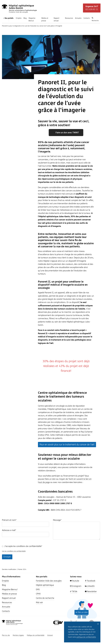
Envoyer (7, 557)
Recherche (95, 19)
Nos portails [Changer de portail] (8, 19)
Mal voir (39, 602)
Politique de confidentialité (36, 635)
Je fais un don (82, 612)
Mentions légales (18, 635)
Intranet (50, 635)
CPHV (38, 594)
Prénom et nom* (9, 520)
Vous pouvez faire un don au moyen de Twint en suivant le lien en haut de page (65, 479)
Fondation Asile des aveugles (49, 581)
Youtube (75, 581)
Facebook (90, 581)
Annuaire (78, 18)
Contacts (87, 18)
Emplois (19, 18)
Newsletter (91, 592)
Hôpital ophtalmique (45, 585)
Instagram (76, 586)
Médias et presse (45, 19)
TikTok (74, 592)
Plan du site (6, 635)
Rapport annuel (57, 19)
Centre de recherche (45, 598)
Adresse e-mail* (9, 530)
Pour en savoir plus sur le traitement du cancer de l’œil (67, 445)
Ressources (69, 18)
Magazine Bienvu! (32, 19)
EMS (38, 590)
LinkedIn (90, 586)
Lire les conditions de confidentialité (14, 551)
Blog (25, 18)
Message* (57, 520)
